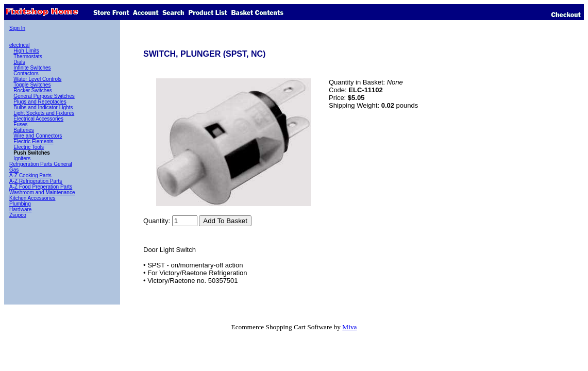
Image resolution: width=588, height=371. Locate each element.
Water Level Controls (37, 79)
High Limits (26, 51)
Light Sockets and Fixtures (44, 113)
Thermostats (28, 56)
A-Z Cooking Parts (30, 175)
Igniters (22, 158)
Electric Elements (33, 141)
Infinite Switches (32, 68)
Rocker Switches (32, 90)
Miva (349, 327)
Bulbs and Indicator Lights (43, 107)
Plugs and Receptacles (40, 102)
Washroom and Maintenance (42, 192)
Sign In (17, 28)
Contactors (26, 73)
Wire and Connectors (38, 136)
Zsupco (18, 215)
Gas (14, 170)
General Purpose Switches (44, 96)
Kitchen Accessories (32, 198)
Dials (19, 62)
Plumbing (20, 204)
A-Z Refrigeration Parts (36, 181)
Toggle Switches (32, 85)
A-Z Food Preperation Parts (41, 187)
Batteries (23, 130)
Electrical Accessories (38, 119)
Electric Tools (29, 147)
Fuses (20, 124)
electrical (19, 45)
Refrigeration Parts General (41, 164)
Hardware (20, 209)
